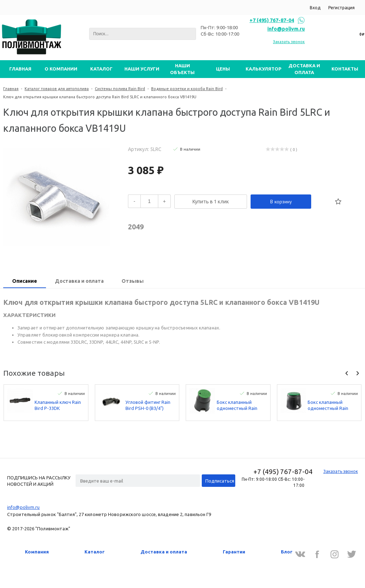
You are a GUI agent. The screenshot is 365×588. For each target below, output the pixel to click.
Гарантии (234, 552)
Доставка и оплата (164, 552)
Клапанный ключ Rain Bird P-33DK (58, 405)
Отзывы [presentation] (133, 281)
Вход (315, 8)
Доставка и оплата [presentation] (79, 281)
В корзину (281, 202)
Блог (287, 552)
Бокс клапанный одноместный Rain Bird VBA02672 (237, 405)
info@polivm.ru (286, 29)
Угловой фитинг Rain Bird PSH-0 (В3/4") (148, 405)
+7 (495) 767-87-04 (272, 20)
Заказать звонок (289, 42)
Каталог (95, 552)
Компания (37, 552)
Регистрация (341, 8)
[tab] (25, 282)
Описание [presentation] (25, 281)
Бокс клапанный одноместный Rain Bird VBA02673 (328, 405)
